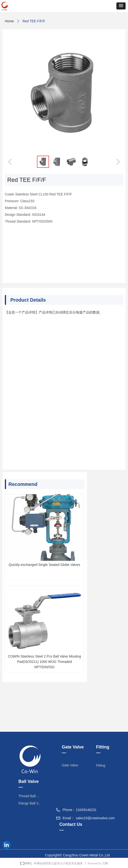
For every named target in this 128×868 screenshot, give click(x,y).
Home (9, 21)
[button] (121, 6)
